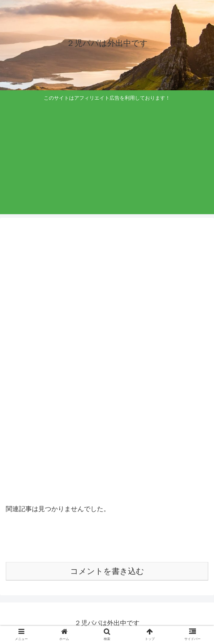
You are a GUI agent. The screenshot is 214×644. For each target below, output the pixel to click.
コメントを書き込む (107, 571)
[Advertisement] (107, 157)
